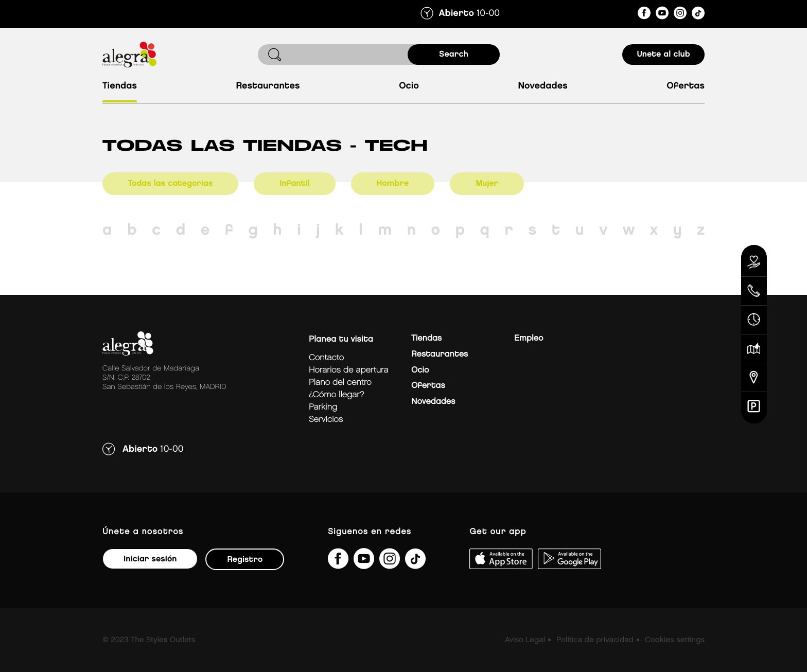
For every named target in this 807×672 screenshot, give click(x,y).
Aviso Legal (525, 640)
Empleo (529, 338)
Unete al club (663, 54)
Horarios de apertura (348, 370)
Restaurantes (268, 86)
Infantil (294, 183)
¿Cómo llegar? (336, 395)
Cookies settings (675, 640)
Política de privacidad (595, 640)
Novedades (542, 86)
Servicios (326, 420)
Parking (323, 407)
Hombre (393, 183)
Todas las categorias (170, 183)
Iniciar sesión (150, 559)
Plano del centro (340, 383)
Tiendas (120, 86)
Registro (245, 560)
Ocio (409, 86)
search (454, 54)
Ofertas (686, 86)
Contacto (326, 358)
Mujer (487, 183)
